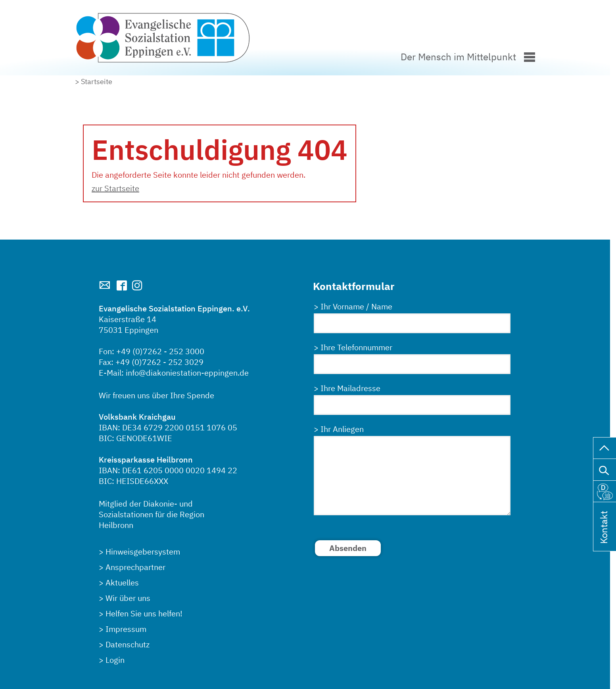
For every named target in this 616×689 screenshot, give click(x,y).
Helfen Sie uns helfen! (144, 613)
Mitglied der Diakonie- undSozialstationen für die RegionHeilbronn (152, 514)
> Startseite (94, 82)
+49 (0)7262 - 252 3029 (159, 362)
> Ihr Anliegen (339, 429)
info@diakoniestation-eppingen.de (187, 373)
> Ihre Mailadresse (347, 388)
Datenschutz (128, 644)
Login (115, 660)
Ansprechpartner (135, 567)
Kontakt (604, 538)
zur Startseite (115, 188)
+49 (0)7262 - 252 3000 (160, 351)
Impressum (126, 629)
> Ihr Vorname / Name (353, 306)
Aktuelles (122, 582)
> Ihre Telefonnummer (353, 347)
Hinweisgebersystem (143, 552)
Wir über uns (128, 598)
